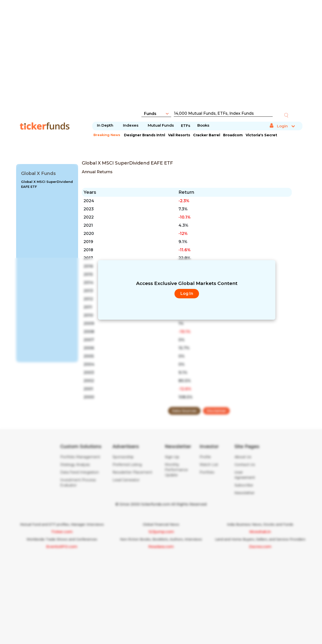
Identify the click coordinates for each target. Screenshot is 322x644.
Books (203, 125)
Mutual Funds (161, 125)
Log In (187, 294)
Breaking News (107, 135)
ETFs (186, 126)
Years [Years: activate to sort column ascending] (90, 192)
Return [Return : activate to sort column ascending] (186, 192)
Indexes (131, 125)
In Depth (105, 125)
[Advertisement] (161, 58)
